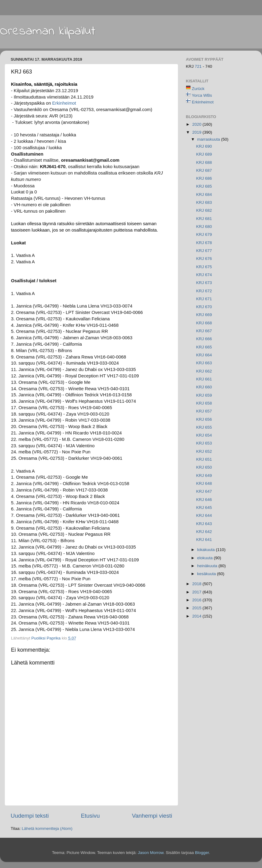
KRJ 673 (204, 283)
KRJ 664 (204, 355)
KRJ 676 (204, 259)
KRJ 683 (204, 202)
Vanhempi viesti (152, 816)
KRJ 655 (204, 427)
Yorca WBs (202, 95)
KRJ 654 (204, 435)
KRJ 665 (204, 347)
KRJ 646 (204, 500)
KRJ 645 (204, 508)
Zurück (198, 89)
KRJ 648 (204, 483)
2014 (197, 616)
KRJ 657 (204, 411)
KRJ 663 (204, 363)
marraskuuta (209, 139)
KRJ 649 (204, 475)
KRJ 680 (204, 227)
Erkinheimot (64, 103)
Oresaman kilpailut (48, 31)
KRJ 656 (204, 419)
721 (199, 66)
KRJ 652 (204, 451)
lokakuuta (207, 550)
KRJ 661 (204, 379)
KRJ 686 (204, 178)
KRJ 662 (204, 371)
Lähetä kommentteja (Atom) (47, 828)
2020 (197, 124)
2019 (197, 132)
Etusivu (90, 816)
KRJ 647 (204, 491)
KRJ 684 (204, 194)
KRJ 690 (204, 146)
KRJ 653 (204, 443)
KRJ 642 (204, 532)
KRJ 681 (204, 219)
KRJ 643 (204, 524)
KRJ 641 (204, 540)
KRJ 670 (204, 307)
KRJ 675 (204, 267)
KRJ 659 (204, 395)
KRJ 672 (204, 291)
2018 (197, 584)
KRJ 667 (204, 331)
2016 (197, 600)
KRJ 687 (204, 170)
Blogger (202, 853)
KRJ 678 (204, 243)
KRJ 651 (204, 459)
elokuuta (205, 558)
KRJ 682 (204, 210)
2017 (197, 592)
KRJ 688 (204, 162)
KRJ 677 (204, 251)
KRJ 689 (204, 154)
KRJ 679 (204, 234)
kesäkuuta (207, 574)
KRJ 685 (204, 186)
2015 (197, 608)
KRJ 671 (204, 299)
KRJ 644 (204, 515)
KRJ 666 (204, 339)
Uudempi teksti (30, 816)
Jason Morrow (150, 853)
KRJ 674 (204, 275)
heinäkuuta (208, 566)
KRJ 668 (204, 323)
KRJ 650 (204, 467)
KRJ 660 (204, 387)
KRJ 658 (204, 403)
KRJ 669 (204, 315)
